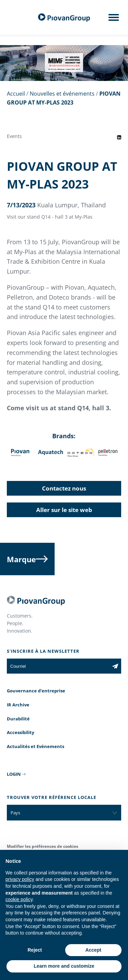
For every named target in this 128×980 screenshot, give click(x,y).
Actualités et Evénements (35, 746)
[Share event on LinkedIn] (119, 137)
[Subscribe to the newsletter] (115, 666)
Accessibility (20, 732)
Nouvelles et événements (62, 94)
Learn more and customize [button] (64, 966)
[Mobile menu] (114, 19)
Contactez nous (64, 488)
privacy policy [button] (20, 879)
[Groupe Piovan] (64, 18)
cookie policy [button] (19, 899)
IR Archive (18, 705)
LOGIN (14, 774)
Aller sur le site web (64, 510)
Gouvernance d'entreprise (36, 691)
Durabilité (18, 719)
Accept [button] (93, 950)
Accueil (16, 94)
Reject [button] (35, 950)
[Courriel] (58, 666)
